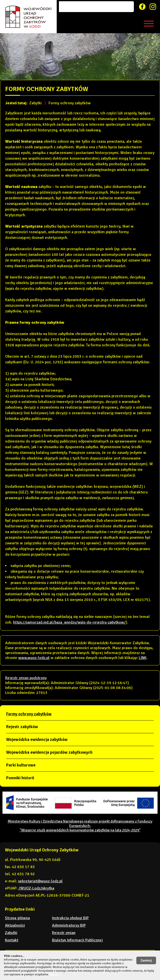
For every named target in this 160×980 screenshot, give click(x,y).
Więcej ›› (55, 974)
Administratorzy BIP (69, 925)
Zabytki (36, 103)
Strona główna (17, 918)
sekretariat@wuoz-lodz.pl (40, 881)
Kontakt (12, 940)
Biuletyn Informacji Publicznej (77, 940)
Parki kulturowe (21, 765)
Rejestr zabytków (22, 727)
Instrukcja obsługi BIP (70, 918)
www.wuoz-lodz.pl (34, 658)
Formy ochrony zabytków (70, 103)
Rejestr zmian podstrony (26, 678)
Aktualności (15, 925)
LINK (143, 658)
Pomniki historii (20, 778)
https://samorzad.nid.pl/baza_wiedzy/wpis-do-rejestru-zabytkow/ (69, 622)
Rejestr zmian (64, 933)
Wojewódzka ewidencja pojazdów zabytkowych (49, 752)
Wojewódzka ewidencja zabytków (37, 740)
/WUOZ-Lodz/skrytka (36, 888)
